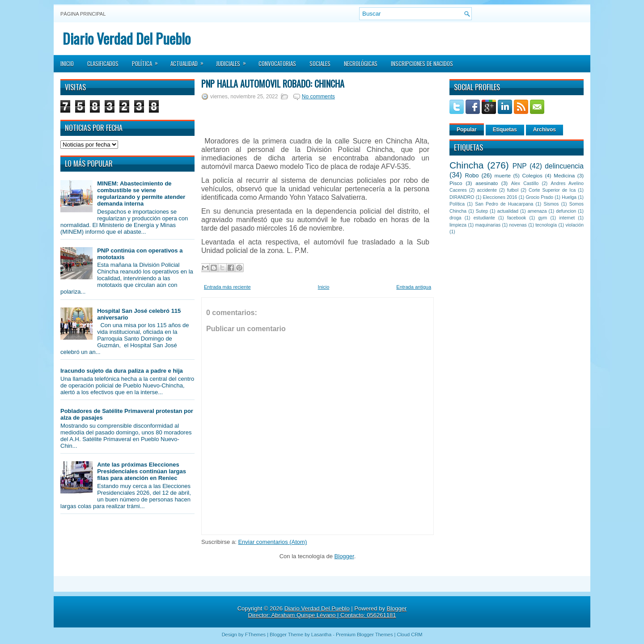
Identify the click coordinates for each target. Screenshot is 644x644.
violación (575, 225)
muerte (503, 175)
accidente (487, 190)
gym (543, 218)
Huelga (569, 197)
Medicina (564, 175)
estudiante (484, 218)
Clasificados (103, 63)
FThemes (255, 635)
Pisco (456, 183)
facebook (517, 218)
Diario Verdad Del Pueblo (127, 38)
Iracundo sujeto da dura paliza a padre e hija (122, 371)
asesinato (487, 183)
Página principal (83, 14)
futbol (513, 190)
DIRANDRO (462, 197)
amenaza (537, 211)
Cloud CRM (409, 635)
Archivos (544, 130)
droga (455, 218)
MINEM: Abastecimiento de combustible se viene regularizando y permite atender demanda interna (141, 194)
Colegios (532, 175)
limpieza (458, 225)
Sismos (551, 204)
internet (567, 218)
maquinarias (488, 225)
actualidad (508, 211)
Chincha (466, 165)
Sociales (320, 63)
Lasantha (321, 635)
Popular (467, 130)
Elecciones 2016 (500, 197)
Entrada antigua (414, 287)
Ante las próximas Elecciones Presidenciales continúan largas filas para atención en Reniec (142, 471)
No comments (318, 97)
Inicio (67, 63)
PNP (520, 166)
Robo (472, 175)
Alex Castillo (525, 183)
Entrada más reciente (227, 287)
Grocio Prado (539, 197)
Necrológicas (361, 63)
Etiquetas (505, 130)
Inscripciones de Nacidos (422, 63)
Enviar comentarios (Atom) (272, 542)
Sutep (482, 211)
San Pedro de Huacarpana (504, 204)
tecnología (546, 225)
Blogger (344, 556)
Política (148, 61)
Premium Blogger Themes (364, 635)
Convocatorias (277, 63)
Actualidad (190, 61)
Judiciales (234, 61)
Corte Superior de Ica (552, 190)
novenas (518, 225)
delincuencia (564, 166)
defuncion (566, 211)
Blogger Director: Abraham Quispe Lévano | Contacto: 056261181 (328, 612)
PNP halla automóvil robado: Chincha (273, 84)
